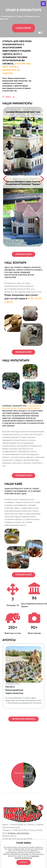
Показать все (24, 254)
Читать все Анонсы (23, 719)
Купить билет (23, 28)
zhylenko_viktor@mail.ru (19, 833)
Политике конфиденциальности (27, 857)
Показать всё (23, 352)
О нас (9, 97)
